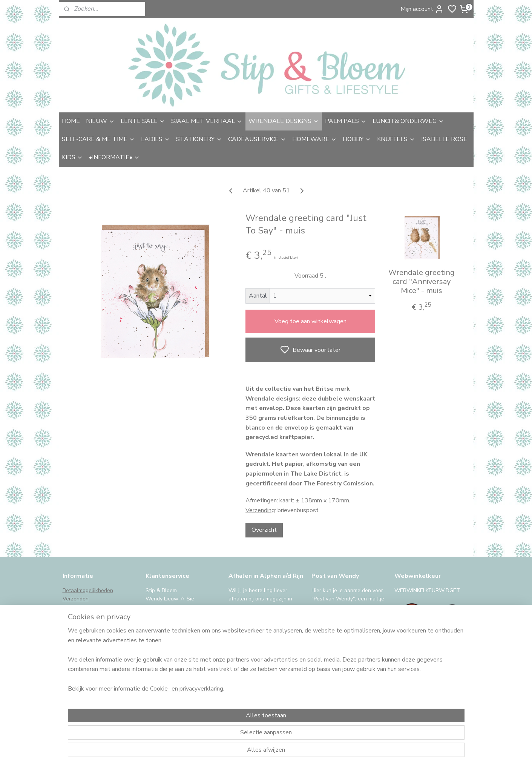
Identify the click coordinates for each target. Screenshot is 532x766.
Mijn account (422, 9)
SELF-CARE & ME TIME (98, 139)
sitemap (306, 752)
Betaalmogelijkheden (88, 590)
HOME (71, 121)
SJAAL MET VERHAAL (207, 121)
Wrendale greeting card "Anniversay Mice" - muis (421, 282)
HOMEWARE (314, 139)
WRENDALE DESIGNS (284, 121)
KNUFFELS (396, 139)
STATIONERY (199, 139)
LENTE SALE (143, 121)
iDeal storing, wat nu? (89, 666)
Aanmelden (333, 686)
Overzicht (264, 530)
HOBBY (357, 139)
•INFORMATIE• (114, 157)
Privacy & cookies (84, 649)
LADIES (156, 139)
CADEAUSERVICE (257, 139)
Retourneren (78, 616)
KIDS (72, 157)
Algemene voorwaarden (92, 641)
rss (320, 752)
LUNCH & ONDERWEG (408, 121)
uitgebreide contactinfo (173, 616)
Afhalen (72, 607)
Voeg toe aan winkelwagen (310, 321)
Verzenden (76, 599)
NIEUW (100, 121)
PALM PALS (346, 121)
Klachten (73, 633)
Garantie (73, 624)
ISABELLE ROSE (444, 139)
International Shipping (89, 658)
